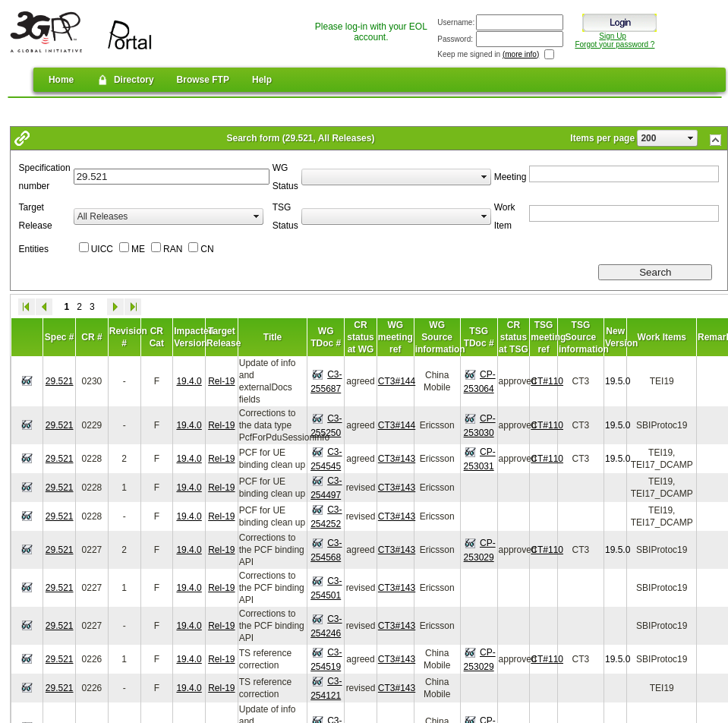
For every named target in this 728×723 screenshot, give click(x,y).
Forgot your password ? (615, 44)
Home (61, 80)
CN (207, 249)
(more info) (521, 54)
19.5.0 (618, 381)
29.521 (60, 381)
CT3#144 (397, 381)
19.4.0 (189, 381)
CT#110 (547, 381)
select (691, 138)
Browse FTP (203, 80)
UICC (102, 249)
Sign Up (613, 36)
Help (262, 80)
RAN (173, 249)
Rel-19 (221, 381)
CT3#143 (397, 459)
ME (138, 249)
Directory (125, 80)
